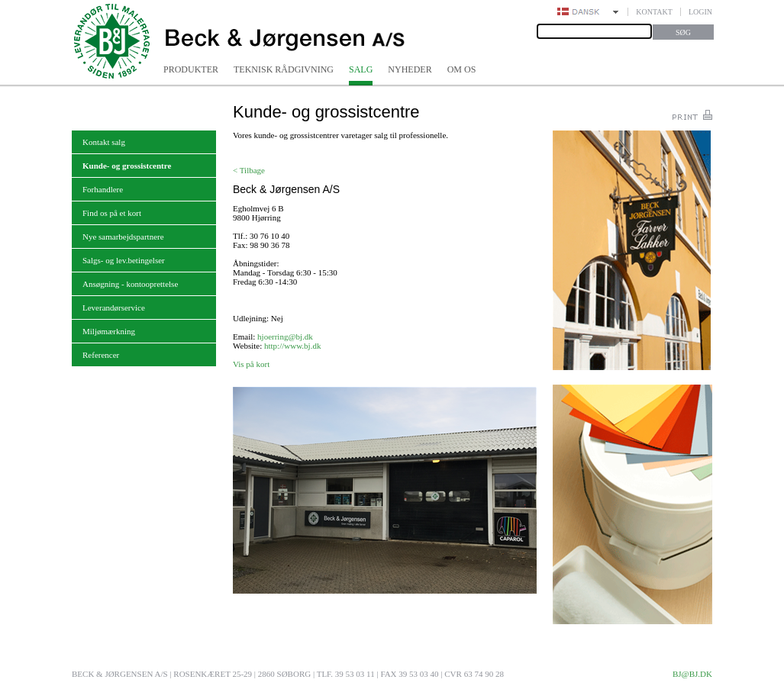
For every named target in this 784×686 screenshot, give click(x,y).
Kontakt (654, 12)
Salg (361, 69)
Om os (462, 69)
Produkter (191, 69)
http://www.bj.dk (292, 346)
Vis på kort (251, 364)
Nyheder (410, 69)
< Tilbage (249, 170)
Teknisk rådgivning (284, 69)
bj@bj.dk (692, 674)
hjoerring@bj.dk (285, 337)
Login (700, 12)
